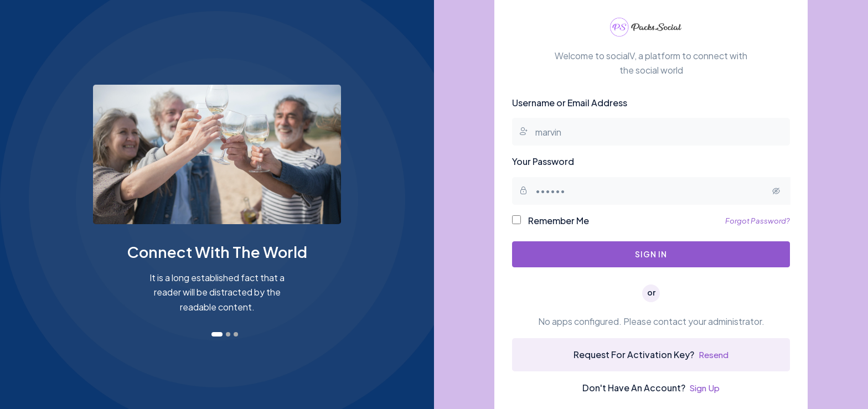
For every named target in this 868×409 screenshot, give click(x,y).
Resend (714, 356)
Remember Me (551, 221)
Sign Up (705, 389)
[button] (217, 334)
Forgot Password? (757, 221)
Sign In (651, 255)
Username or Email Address (570, 103)
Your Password (543, 162)
